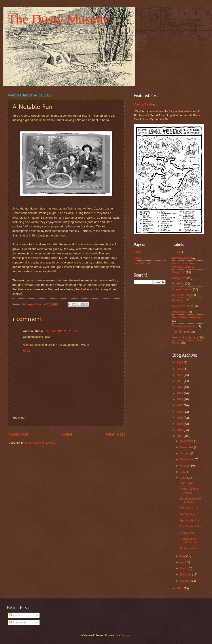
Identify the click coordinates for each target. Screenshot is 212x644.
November (187, 447)
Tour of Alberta (181, 332)
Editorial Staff (142, 263)
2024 (180, 362)
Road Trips (179, 312)
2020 (180, 387)
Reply (27, 351)
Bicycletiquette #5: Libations (191, 500)
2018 (180, 399)
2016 (180, 412)
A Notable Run (188, 508)
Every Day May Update (189, 491)
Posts (14, 615)
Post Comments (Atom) (40, 443)
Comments (18, 622)
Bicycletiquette (181, 258)
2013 (180, 430)
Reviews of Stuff (183, 306)
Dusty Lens (179, 278)
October (185, 453)
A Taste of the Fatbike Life (188, 540)
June (184, 478)
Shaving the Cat (189, 520)
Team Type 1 (187, 483)
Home (67, 434)
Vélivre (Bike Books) (185, 337)
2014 (180, 424)
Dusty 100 (179, 272)
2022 (180, 375)
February (186, 574)
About (137, 258)
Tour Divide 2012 (190, 526)
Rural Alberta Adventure (187, 317)
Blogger (126, 635)
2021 (180, 381)
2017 (180, 405)
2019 (180, 393)
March (184, 568)
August (185, 466)
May (183, 556)
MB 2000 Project (183, 295)
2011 (180, 588)
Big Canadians (189, 548)
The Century (187, 514)
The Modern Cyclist (185, 326)
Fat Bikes (178, 284)
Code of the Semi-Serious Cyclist (184, 265)
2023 (180, 369)
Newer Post (18, 434)
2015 (180, 418)
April (183, 562)
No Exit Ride (187, 533)
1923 (175, 252)
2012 (180, 436)
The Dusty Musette (59, 19)
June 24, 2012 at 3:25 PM (61, 331)
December (187, 441)
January (185, 581)
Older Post (115, 434)
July (183, 472)
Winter (176, 343)
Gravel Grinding (182, 289)
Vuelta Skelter (145, 104)
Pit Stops (178, 300)
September (187, 459)
